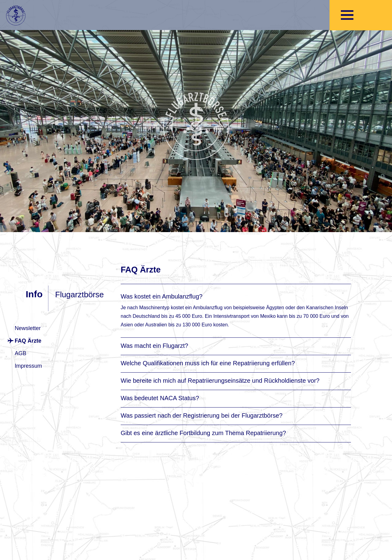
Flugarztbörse (79, 295)
